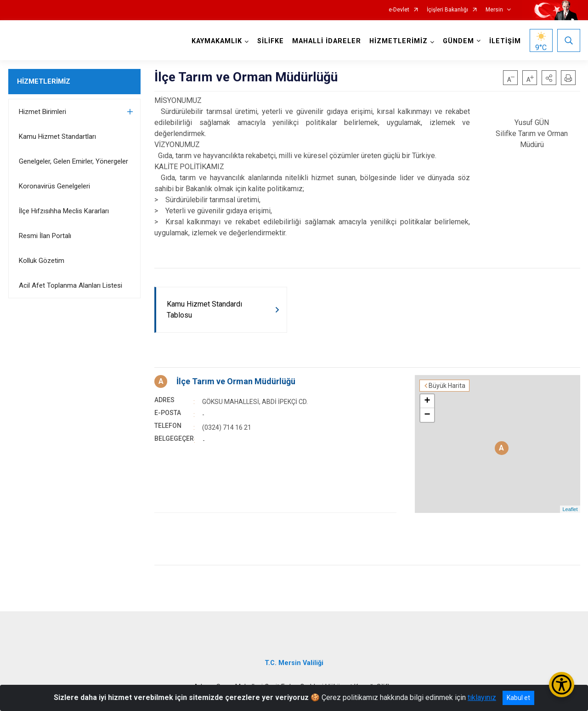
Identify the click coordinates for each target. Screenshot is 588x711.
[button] (549, 78)
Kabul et (518, 698)
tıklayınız (482, 697)
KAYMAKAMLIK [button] (217, 41)
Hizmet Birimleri (42, 112)
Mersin (494, 10)
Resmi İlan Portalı (45, 236)
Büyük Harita (447, 386)
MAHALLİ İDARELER (327, 41)
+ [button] (427, 401)
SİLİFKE (271, 41)
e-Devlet (399, 10)
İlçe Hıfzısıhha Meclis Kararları (64, 211)
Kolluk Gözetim (42, 261)
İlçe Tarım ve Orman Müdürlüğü (236, 381)
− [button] (427, 415)
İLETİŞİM (505, 41)
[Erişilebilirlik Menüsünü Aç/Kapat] (562, 685)
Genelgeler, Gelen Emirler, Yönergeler (73, 161)
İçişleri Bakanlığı (447, 10)
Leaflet (570, 509)
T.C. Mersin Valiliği (294, 663)
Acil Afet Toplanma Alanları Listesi (71, 285)
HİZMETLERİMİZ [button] (399, 41)
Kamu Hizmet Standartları (57, 137)
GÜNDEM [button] (458, 41)
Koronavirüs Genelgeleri (54, 186)
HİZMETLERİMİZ (44, 81)
